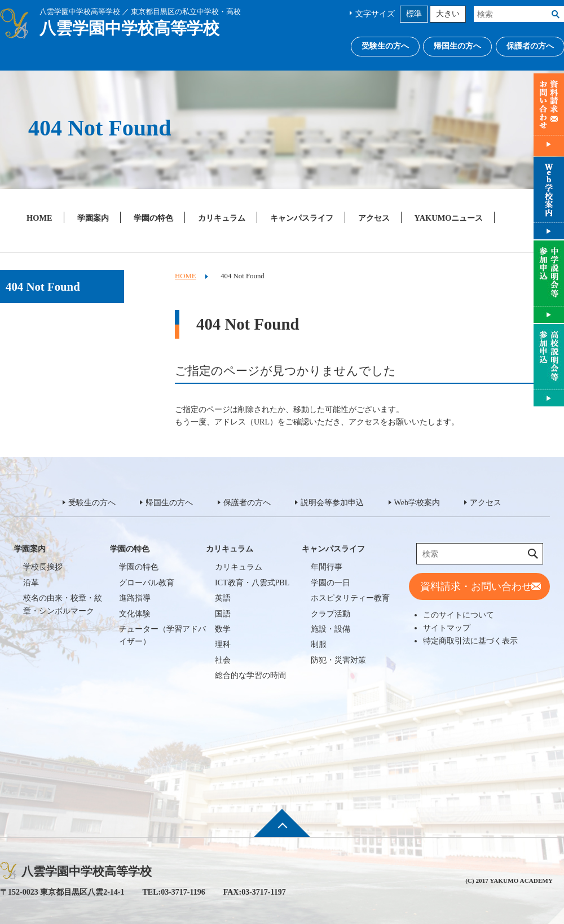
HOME (39, 218)
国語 (223, 614)
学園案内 (93, 218)
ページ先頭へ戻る (282, 830)
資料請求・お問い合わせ (476, 586)
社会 (223, 660)
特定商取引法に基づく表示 (470, 641)
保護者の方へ (247, 503)
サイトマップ (447, 628)
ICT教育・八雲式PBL (252, 583)
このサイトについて (459, 615)
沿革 (31, 583)
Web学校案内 (417, 503)
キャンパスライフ (302, 218)
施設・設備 (331, 629)
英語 (223, 598)
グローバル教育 (147, 583)
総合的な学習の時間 (250, 675)
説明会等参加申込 (332, 503)
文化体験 (135, 614)
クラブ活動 (331, 614)
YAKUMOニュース (449, 218)
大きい (448, 14)
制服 (319, 644)
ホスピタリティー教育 (350, 598)
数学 (223, 629)
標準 (414, 14)
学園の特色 (153, 218)
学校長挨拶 (43, 567)
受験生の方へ (385, 46)
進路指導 (135, 598)
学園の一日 (331, 583)
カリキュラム (222, 218)
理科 (223, 644)
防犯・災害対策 (338, 660)
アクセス (374, 218)
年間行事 (327, 567)
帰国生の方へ (457, 46)
